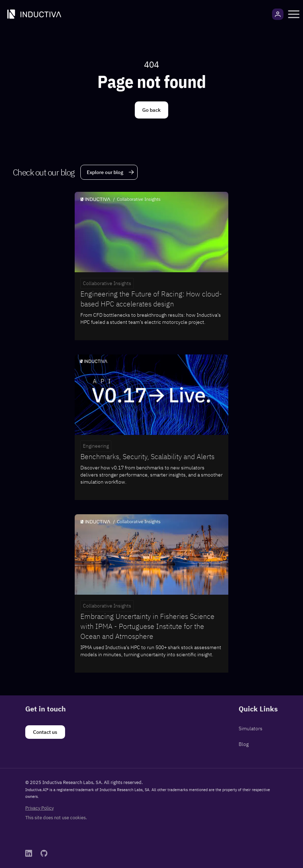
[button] (294, 14)
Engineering (96, 446)
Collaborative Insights (107, 283)
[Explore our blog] (109, 172)
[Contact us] (45, 732)
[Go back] (151, 110)
